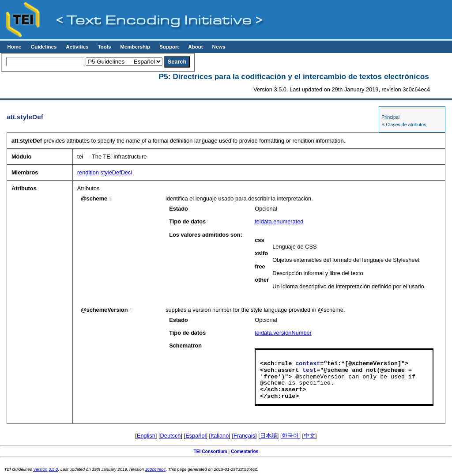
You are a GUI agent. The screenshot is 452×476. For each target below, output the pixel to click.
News (219, 47)
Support (169, 47)
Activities (77, 47)
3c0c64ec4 (155, 469)
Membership (135, 47)
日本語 (269, 436)
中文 (309, 436)
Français (244, 436)
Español (196, 436)
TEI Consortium (210, 451)
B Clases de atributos (404, 125)
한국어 (290, 436)
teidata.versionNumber (283, 333)
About (195, 47)
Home (14, 47)
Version (40, 469)
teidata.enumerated (279, 221)
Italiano (220, 436)
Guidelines (43, 47)
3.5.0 (53, 469)
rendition (88, 172)
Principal (390, 117)
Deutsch (171, 436)
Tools (104, 47)
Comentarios (245, 451)
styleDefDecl (117, 172)
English (146, 436)
